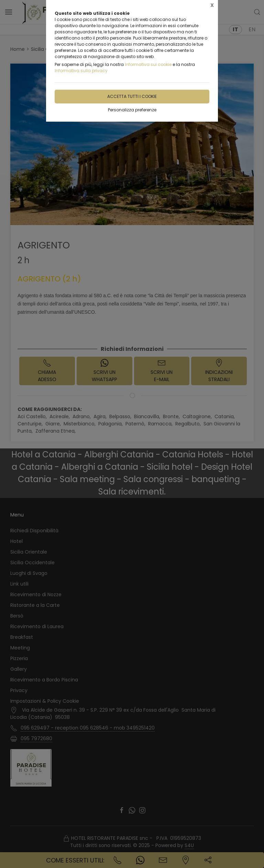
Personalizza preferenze (132, 110)
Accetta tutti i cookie (132, 96)
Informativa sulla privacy (81, 71)
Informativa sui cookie (148, 64)
